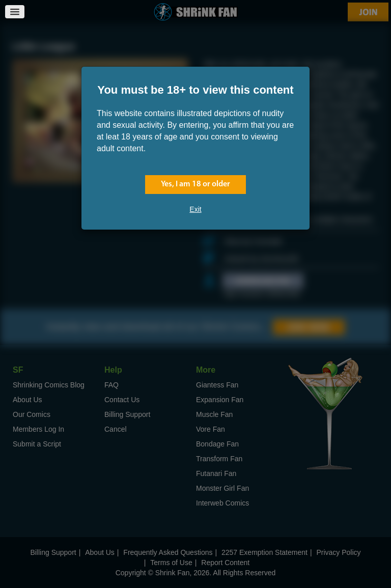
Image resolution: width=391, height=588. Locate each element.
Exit (195, 209)
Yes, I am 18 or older (195, 184)
